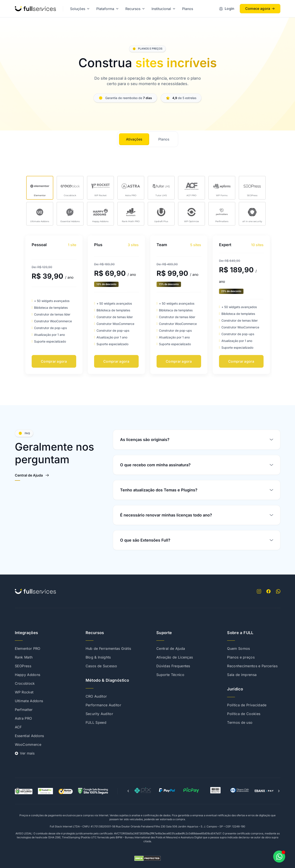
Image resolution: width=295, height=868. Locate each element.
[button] (128, 791)
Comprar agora (54, 361)
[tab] (134, 139)
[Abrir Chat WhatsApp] (279, 857)
